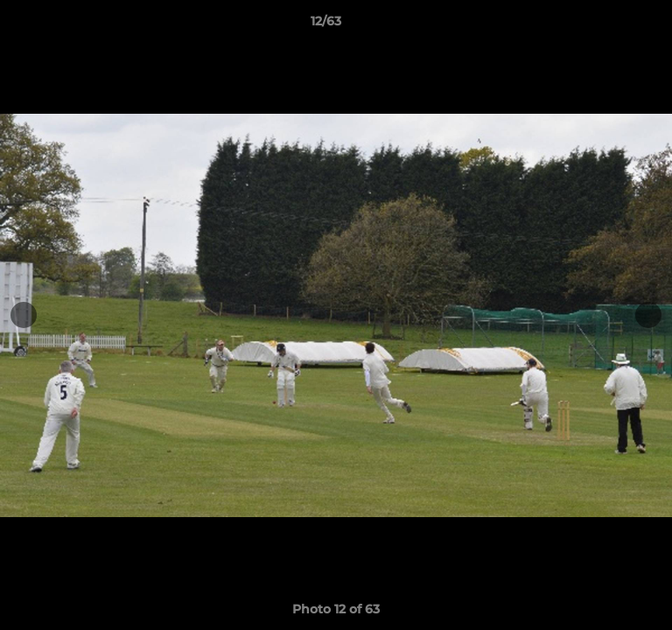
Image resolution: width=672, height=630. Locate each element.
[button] (609, 25)
